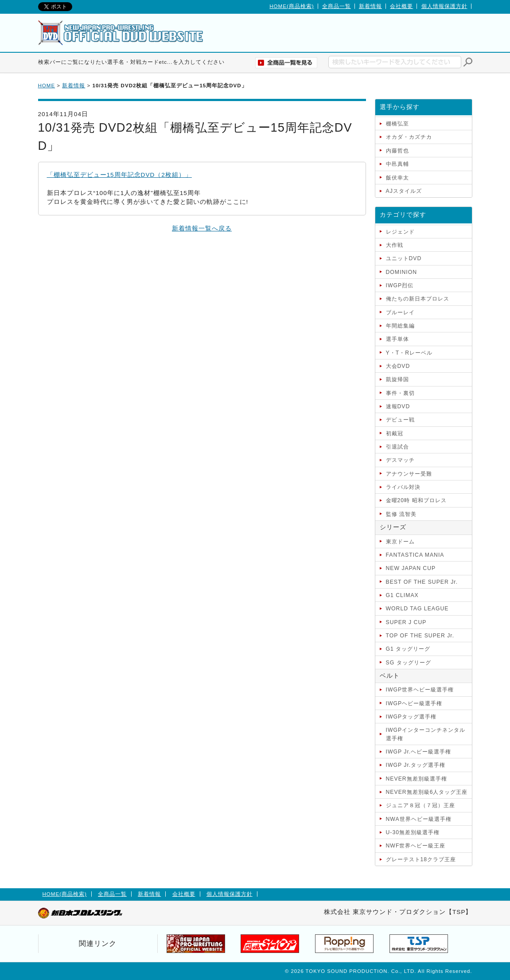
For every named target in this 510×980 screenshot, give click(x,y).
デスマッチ (400, 460)
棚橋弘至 (397, 124)
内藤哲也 (397, 151)
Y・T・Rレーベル (409, 353)
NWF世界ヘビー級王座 (416, 846)
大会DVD (398, 366)
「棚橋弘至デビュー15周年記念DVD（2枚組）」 (119, 175)
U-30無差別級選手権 (413, 832)
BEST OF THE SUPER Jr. (422, 582)
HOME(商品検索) (292, 6)
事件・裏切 (400, 393)
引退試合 (397, 447)
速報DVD (398, 406)
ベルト (390, 676)
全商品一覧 (337, 6)
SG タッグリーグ (409, 663)
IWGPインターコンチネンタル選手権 (426, 734)
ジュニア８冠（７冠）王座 (420, 805)
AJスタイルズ (404, 191)
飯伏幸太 (397, 178)
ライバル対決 (403, 487)
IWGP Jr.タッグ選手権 (416, 765)
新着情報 (370, 6)
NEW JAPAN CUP (411, 568)
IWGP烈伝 (400, 285)
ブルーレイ (400, 312)
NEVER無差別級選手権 (417, 779)
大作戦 (395, 245)
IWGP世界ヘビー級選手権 (420, 690)
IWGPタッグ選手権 (411, 717)
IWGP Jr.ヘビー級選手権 (419, 752)
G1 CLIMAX (402, 595)
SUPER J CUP (406, 622)
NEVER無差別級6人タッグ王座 (427, 792)
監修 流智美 (401, 514)
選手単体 (397, 339)
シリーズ (393, 527)
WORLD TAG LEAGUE (417, 609)
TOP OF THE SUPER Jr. (420, 636)
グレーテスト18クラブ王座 (421, 859)
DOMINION (402, 272)
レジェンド (400, 232)
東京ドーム (400, 542)
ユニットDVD (404, 258)
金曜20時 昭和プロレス (416, 500)
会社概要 (401, 6)
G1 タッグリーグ (408, 649)
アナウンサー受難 (409, 474)
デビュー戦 (400, 420)
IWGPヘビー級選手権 (414, 703)
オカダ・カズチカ (409, 137)
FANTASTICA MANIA (415, 555)
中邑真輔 (397, 164)
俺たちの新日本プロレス (418, 299)
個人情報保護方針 (444, 6)
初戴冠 (395, 433)
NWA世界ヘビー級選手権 (419, 819)
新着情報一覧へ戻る (202, 228)
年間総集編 (400, 326)
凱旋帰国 (397, 379)
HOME (47, 86)
